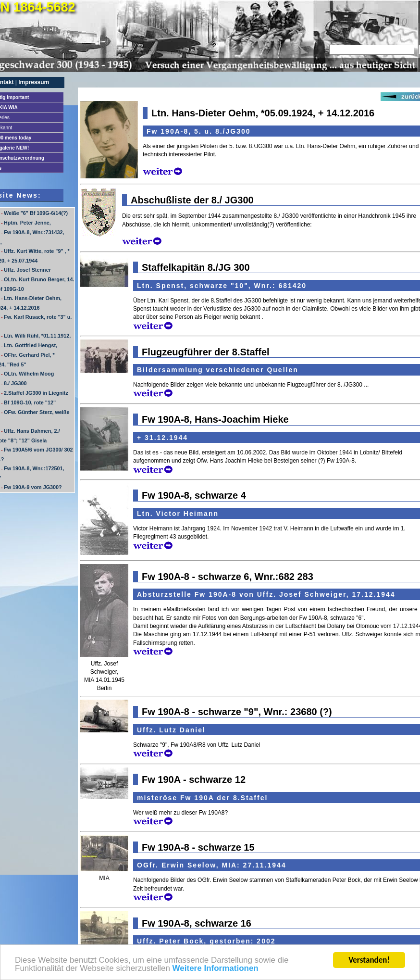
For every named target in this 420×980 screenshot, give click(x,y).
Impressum (34, 82)
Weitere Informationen (216, 969)
